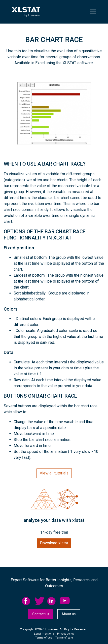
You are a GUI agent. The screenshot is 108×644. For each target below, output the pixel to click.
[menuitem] (28, 601)
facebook (27, 601)
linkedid (52, 601)
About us (69, 614)
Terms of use (44, 638)
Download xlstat (54, 543)
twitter (39, 601)
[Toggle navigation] (93, 12)
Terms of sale (64, 638)
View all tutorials (54, 473)
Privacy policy (66, 634)
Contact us (41, 614)
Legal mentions (44, 634)
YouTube (65, 601)
